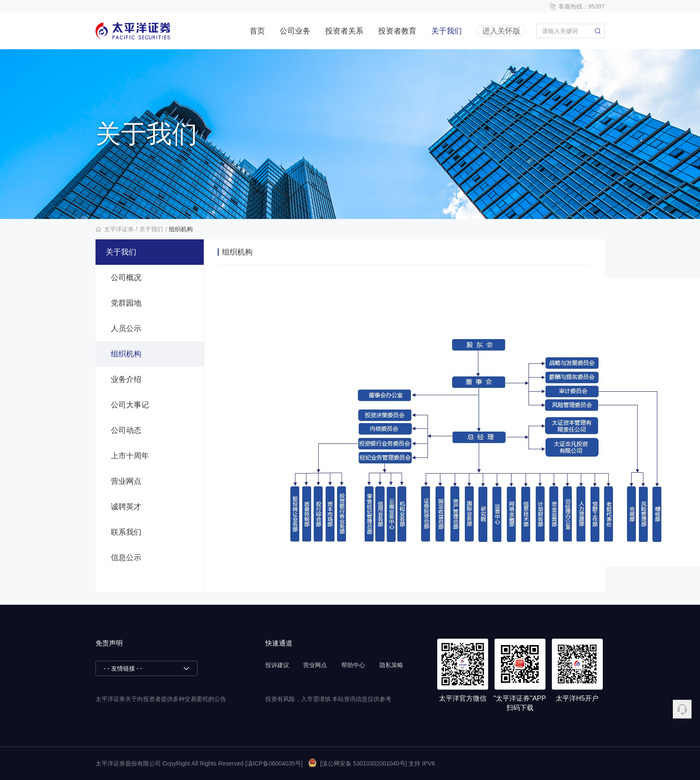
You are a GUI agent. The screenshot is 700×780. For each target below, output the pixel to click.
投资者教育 (397, 31)
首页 (257, 31)
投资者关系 (344, 31)
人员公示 (126, 328)
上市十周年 (130, 456)
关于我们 (447, 31)
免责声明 (109, 643)
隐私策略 (391, 665)
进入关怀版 (501, 31)
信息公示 (126, 558)
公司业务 (295, 31)
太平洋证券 (119, 229)
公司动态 (126, 430)
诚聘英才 (126, 507)
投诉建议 (277, 665)
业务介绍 (126, 379)
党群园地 (126, 303)
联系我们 (126, 532)
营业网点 (126, 481)
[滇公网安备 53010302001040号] (358, 763)
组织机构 (181, 229)
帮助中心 (353, 665)
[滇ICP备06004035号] (274, 763)
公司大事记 (130, 405)
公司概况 (126, 278)
